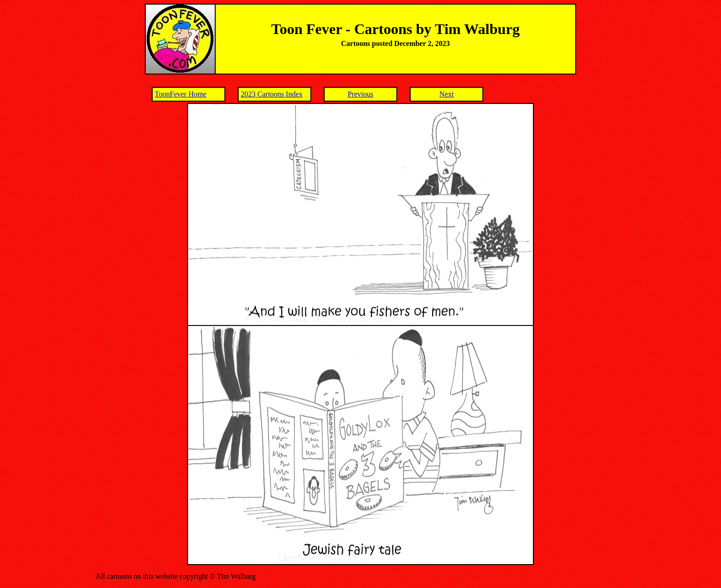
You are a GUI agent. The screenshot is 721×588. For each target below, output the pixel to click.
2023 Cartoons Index (272, 94)
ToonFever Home (181, 94)
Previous (360, 94)
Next (447, 94)
